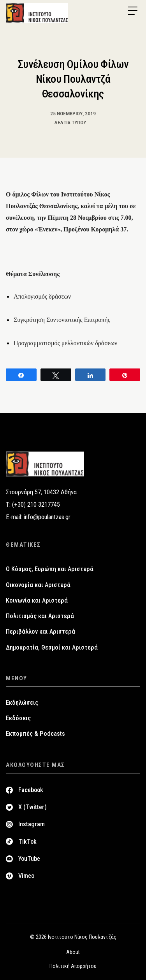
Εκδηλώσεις (22, 703)
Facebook (31, 790)
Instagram (32, 824)
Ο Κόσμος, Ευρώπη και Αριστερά (50, 569)
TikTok (27, 842)
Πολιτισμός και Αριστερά (40, 616)
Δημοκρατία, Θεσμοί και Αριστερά (52, 647)
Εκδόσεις (18, 718)
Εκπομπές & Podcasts (35, 734)
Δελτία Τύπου (70, 122)
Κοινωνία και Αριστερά (37, 600)
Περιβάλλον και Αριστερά (40, 632)
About (73, 952)
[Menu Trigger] (132, 11)
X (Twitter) (33, 807)
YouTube (29, 859)
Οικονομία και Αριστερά (38, 585)
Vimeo (26, 876)
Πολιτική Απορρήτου (73, 966)
